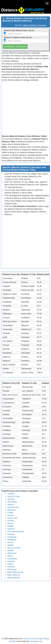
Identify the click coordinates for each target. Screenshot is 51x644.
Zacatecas (12, 540)
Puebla (10, 513)
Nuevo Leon (13, 518)
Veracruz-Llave (14, 496)
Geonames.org (36, 641)
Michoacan (12, 553)
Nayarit (10, 550)
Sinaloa (11, 545)
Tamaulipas (12, 502)
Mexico (10, 523)
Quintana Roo (13, 507)
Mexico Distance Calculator (35, 25)
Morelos (11, 521)
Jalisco (10, 556)
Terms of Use (29, 639)
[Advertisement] (26, 108)
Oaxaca (11, 515)
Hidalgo (11, 526)
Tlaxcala (11, 499)
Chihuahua (12, 569)
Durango (11, 561)
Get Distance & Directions (15, 47)
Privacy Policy (42, 639)
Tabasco (11, 504)
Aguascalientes (14, 578)
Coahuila (11, 567)
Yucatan (11, 494)
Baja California (14, 575)
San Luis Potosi (14, 548)
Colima (10, 564)
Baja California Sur (15, 572)
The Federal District (16, 532)
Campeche (12, 537)
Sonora (10, 542)
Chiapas (11, 534)
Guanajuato (12, 559)
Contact (12, 641)
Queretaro (12, 510)
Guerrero (11, 529)
